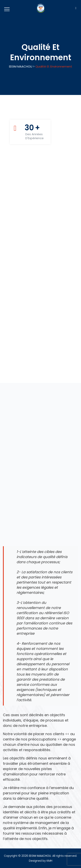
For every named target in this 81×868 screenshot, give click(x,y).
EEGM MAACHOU (40, 856)
